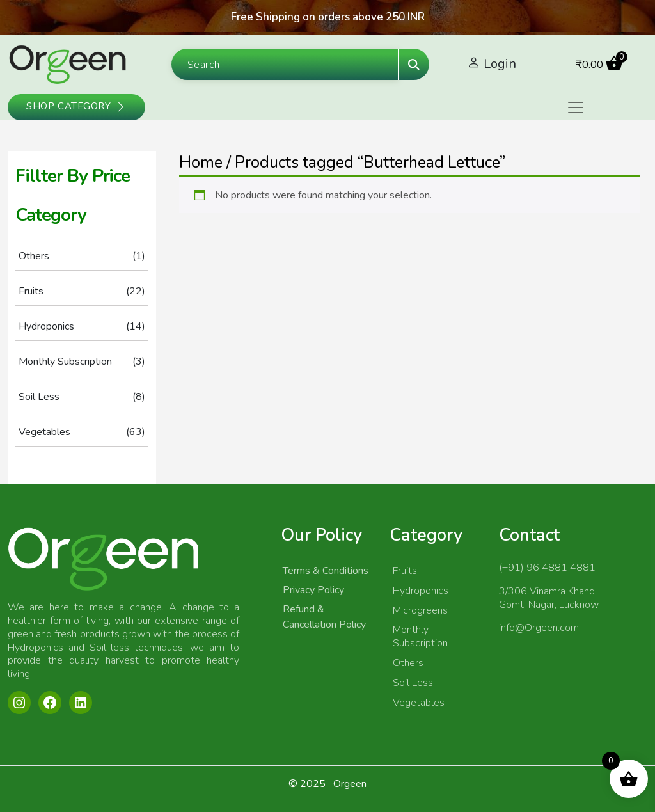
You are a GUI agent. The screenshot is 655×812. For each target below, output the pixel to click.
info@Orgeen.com (539, 628)
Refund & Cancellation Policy (324, 617)
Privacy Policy (313, 590)
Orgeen (350, 784)
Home (201, 163)
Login (500, 64)
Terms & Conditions (326, 571)
